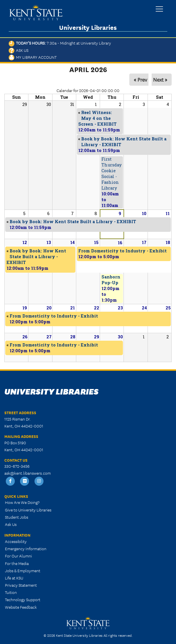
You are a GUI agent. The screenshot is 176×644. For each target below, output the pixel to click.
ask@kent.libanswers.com (28, 473)
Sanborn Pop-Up (111, 280)
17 (144, 242)
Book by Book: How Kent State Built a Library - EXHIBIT (36, 257)
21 (72, 308)
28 (73, 337)
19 (25, 308)
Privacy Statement (21, 585)
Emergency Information (26, 548)
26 (25, 337)
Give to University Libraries (28, 510)
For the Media (17, 563)
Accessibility (16, 541)
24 (144, 308)
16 (120, 243)
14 (72, 242)
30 (120, 337)
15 (96, 242)
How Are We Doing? (22, 502)
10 (144, 213)
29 (97, 337)
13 (49, 242)
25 (168, 308)
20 (49, 308)
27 (49, 337)
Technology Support (23, 599)
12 (25, 242)
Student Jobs (17, 517)
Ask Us (19, 50)
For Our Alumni (18, 556)
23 (120, 308)
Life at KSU (14, 578)
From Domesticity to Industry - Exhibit (123, 251)
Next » (160, 80)
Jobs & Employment (23, 570)
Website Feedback (21, 607)
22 (97, 308)
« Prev (140, 80)
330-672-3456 (17, 466)
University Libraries (88, 27)
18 (168, 242)
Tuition (11, 592)
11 (168, 213)
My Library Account (33, 57)
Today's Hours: (60, 43)
